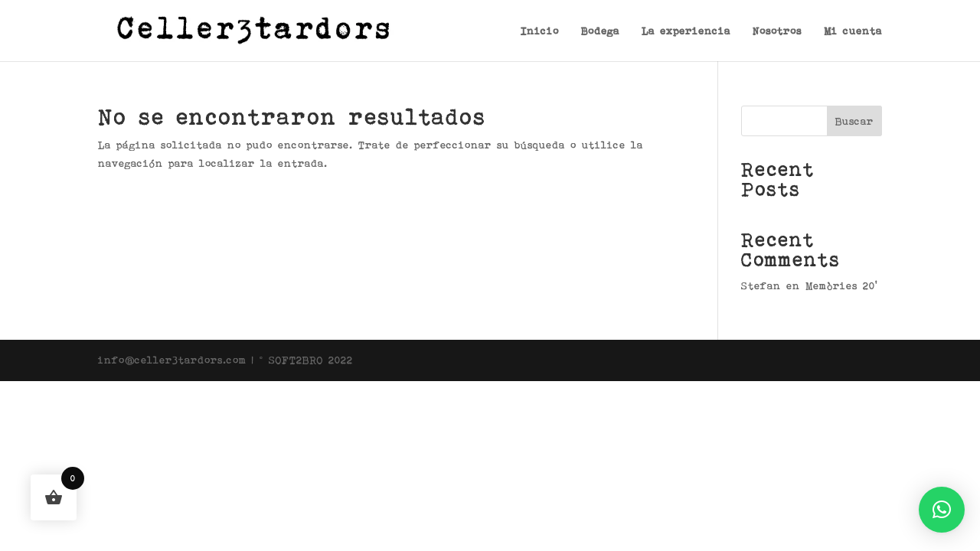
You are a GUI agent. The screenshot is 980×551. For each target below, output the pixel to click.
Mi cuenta (853, 31)
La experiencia (686, 31)
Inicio (539, 31)
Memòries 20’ (841, 285)
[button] (942, 510)
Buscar (854, 121)
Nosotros (777, 31)
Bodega (600, 31)
